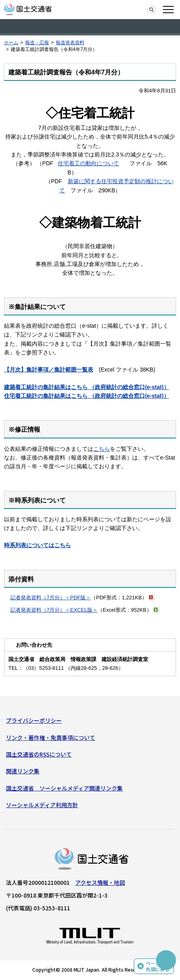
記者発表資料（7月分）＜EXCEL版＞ (54, 610)
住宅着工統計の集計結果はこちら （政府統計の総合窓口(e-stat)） (87, 396)
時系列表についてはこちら (37, 545)
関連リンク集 (23, 771)
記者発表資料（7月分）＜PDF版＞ (51, 598)
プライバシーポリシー (34, 720)
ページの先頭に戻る (158, 966)
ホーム (11, 43)
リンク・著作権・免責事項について (51, 737)
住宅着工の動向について (88, 163)
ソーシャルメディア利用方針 (42, 805)
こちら (102, 449)
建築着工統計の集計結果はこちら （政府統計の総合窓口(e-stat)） (87, 387)
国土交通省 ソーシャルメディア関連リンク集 (64, 788)
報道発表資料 (70, 43)
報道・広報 (37, 43)
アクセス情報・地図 (100, 882)
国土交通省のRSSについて (39, 754)
